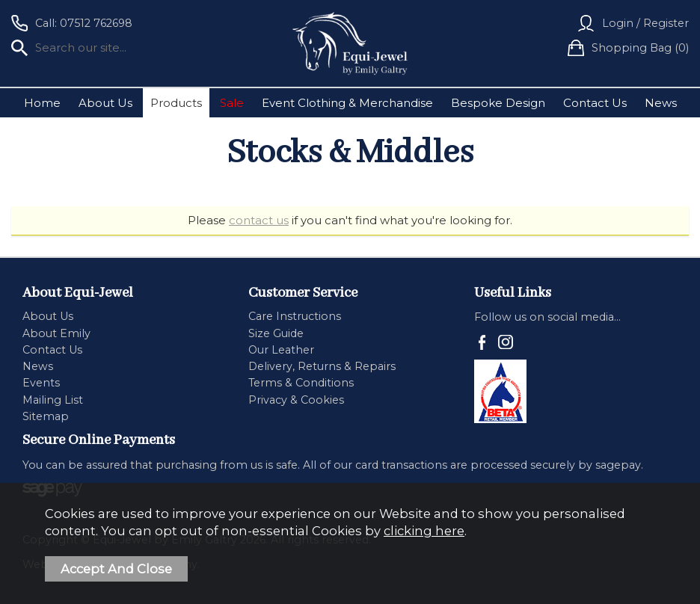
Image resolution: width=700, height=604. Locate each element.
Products (176, 103)
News (661, 103)
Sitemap (46, 416)
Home (42, 103)
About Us (105, 103)
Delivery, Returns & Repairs (322, 366)
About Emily (56, 333)
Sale (232, 103)
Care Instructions (295, 316)
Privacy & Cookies (296, 400)
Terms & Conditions (301, 383)
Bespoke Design (498, 103)
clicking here (424, 531)
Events (41, 383)
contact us (259, 220)
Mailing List (53, 400)
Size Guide (276, 333)
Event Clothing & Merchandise (347, 103)
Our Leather (281, 350)
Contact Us (595, 103)
